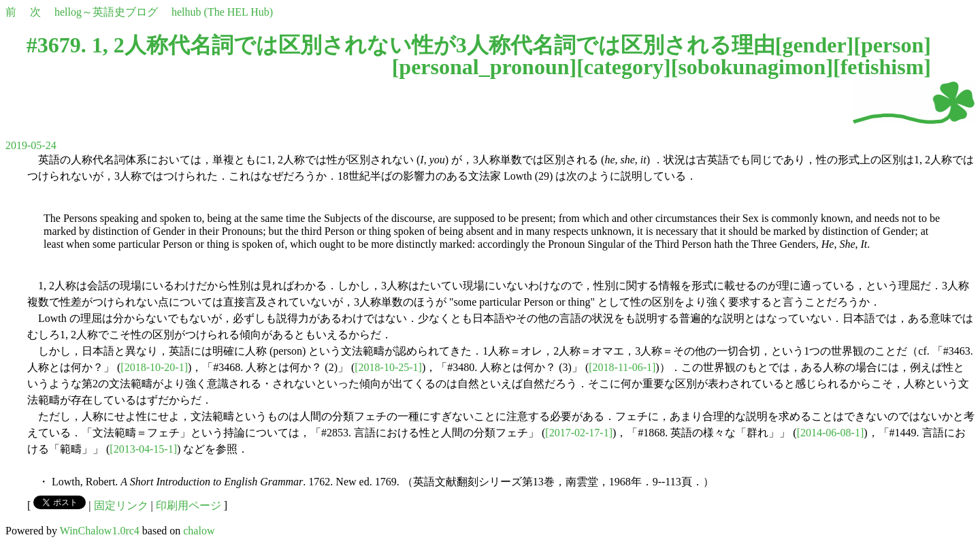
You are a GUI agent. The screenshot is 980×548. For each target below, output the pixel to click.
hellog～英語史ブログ (106, 12)
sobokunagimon (752, 67)
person (892, 45)
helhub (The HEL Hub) (222, 12)
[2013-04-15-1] (143, 449)
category (624, 67)
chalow (199, 531)
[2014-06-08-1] (831, 433)
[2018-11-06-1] (622, 367)
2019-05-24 (31, 145)
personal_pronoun (484, 67)
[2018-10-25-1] (388, 367)
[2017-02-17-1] (579, 433)
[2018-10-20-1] (154, 367)
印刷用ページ (189, 505)
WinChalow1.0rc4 (100, 531)
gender (814, 45)
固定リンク (121, 505)
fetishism (882, 67)
